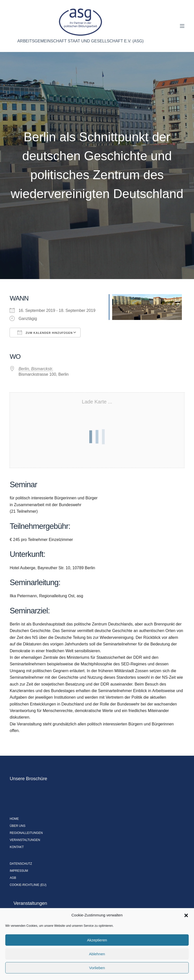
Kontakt (17, 847)
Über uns (17, 826)
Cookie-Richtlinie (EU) (28, 885)
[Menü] (182, 26)
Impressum (19, 871)
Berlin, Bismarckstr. (36, 369)
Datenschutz (21, 864)
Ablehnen (97, 954)
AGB (13, 878)
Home (14, 819)
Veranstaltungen (25, 840)
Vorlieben (97, 968)
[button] (186, 915)
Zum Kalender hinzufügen (45, 333)
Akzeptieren (97, 940)
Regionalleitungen (26, 833)
